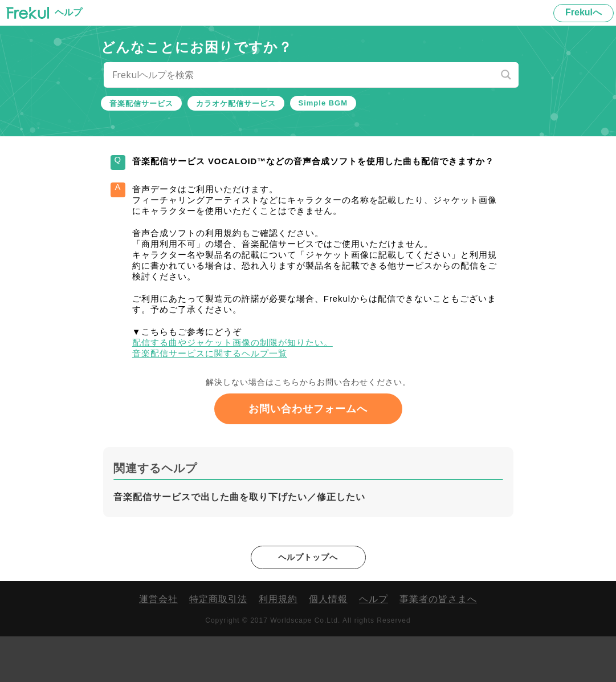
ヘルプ (374, 645)
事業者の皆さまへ (438, 645)
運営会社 (158, 645)
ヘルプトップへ (308, 602)
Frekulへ (584, 12)
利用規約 (278, 645)
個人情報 (328, 645)
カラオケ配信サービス (236, 103)
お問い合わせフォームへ (308, 453)
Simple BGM (323, 103)
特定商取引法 (218, 645)
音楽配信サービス (141, 103)
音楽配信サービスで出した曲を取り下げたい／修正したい (239, 541)
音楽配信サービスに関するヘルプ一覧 (229, 393)
